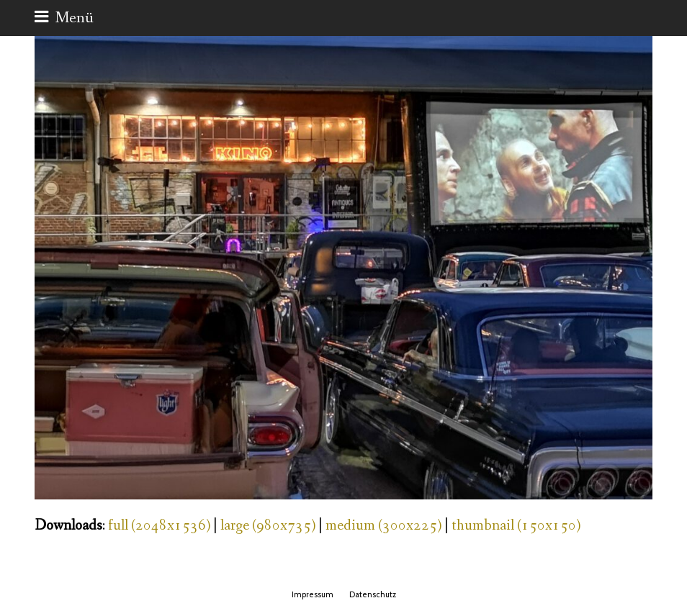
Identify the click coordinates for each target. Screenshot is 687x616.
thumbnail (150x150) (516, 526)
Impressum (313, 594)
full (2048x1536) (159, 526)
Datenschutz (373, 594)
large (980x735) (268, 526)
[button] (64, 18)
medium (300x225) (383, 526)
